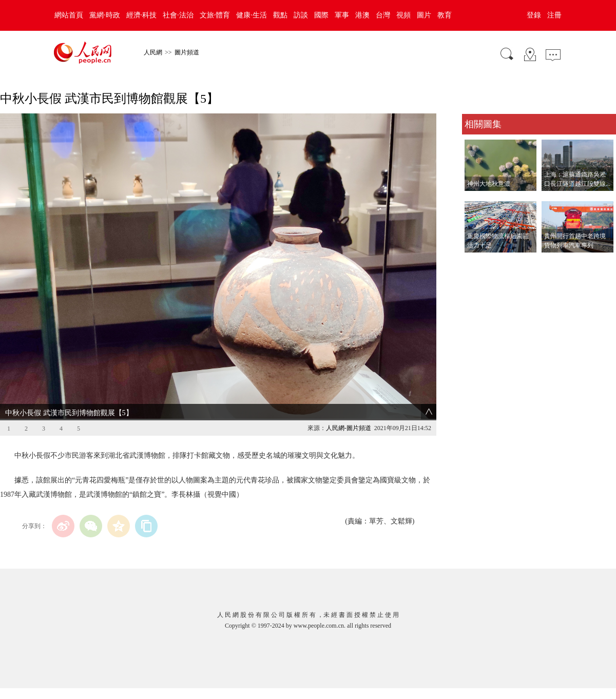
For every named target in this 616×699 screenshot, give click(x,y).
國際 (321, 15)
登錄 (534, 15)
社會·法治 (178, 15)
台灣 (383, 15)
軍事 (342, 15)
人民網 (153, 52)
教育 (445, 15)
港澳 (362, 15)
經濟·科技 (142, 15)
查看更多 (476, 263)
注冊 (554, 15)
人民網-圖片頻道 (349, 428)
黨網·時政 (105, 15)
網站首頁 (69, 15)
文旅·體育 (215, 15)
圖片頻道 (187, 52)
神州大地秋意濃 (489, 184)
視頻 (403, 15)
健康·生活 (252, 15)
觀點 (280, 15)
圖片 (424, 15)
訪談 (301, 15)
